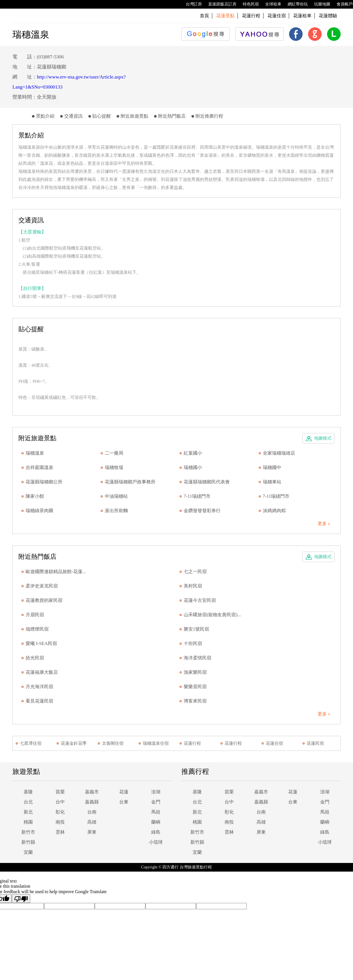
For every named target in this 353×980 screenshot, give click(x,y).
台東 (124, 802)
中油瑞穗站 (116, 496)
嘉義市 (92, 792)
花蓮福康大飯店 (42, 672)
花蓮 (124, 792)
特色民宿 (248, 4)
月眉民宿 (35, 615)
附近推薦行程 (209, 116)
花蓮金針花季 (74, 743)
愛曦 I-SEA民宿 (41, 643)
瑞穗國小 (193, 467)
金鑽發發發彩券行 (202, 511)
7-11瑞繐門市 (197, 496)
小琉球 (156, 842)
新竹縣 (28, 842)
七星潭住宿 (31, 743)
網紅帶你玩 (295, 4)
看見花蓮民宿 (39, 701)
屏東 (92, 832)
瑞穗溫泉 (35, 453)
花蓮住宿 (277, 16)
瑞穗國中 (272, 467)
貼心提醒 (102, 116)
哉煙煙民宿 (37, 629)
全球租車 (270, 4)
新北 (28, 812)
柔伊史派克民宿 (42, 586)
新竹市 (28, 832)
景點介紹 (45, 116)
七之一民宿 (195, 572)
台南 (92, 812)
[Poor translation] (21, 899)
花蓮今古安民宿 (200, 600)
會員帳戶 (342, 4)
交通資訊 (73, 116)
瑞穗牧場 (114, 467)
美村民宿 (193, 586)
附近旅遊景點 (134, 116)
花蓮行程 (251, 16)
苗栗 (60, 792)
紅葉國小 (193, 453)
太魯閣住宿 (113, 743)
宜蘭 (28, 852)
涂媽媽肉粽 (274, 511)
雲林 (60, 832)
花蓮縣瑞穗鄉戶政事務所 (130, 482)
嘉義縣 (92, 802)
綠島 (156, 832)
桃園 (28, 822)
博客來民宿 (195, 701)
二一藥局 (114, 453)
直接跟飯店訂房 (219, 4)
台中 (60, 802)
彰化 (60, 812)
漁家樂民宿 (195, 672)
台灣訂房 (191, 4)
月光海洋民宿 (39, 687)
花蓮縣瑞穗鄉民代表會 (207, 482)
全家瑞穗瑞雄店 (279, 453)
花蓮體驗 (328, 16)
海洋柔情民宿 (198, 658)
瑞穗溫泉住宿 (156, 743)
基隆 (28, 792)
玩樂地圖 (319, 4)
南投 (60, 822)
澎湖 (156, 792)
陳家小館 (35, 496)
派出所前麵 (116, 511)
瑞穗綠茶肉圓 (39, 511)
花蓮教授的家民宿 (44, 600)
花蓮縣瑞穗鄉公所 (44, 482)
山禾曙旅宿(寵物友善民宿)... (212, 615)
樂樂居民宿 (195, 687)
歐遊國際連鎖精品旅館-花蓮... (56, 572)
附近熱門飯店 (172, 116)
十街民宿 (193, 643)
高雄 (92, 822)
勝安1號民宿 (196, 629)
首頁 (204, 16)
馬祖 (156, 812)
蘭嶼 (156, 822)
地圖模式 (323, 438)
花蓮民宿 (315, 743)
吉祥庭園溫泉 (39, 467)
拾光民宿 (35, 658)
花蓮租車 (302, 16)
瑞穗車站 (272, 482)
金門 (156, 802)
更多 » (324, 524)
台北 (28, 802)
